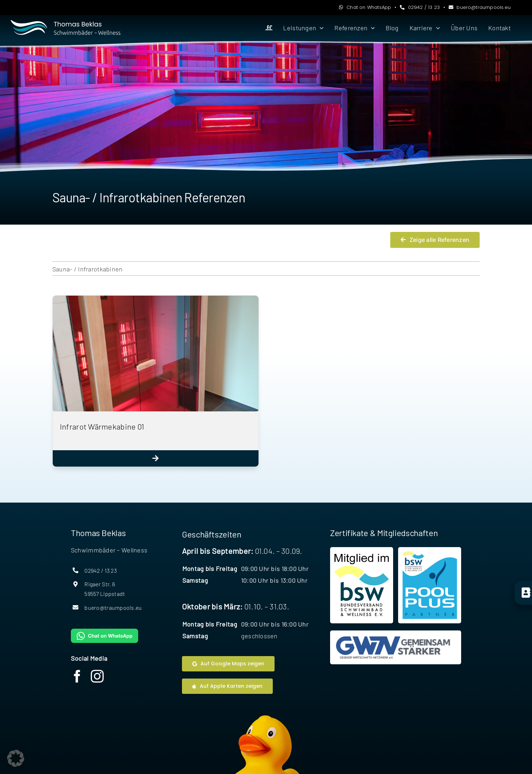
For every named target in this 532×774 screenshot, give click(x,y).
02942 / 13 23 (420, 7)
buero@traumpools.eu (480, 7)
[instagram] (97, 676)
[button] (16, 758)
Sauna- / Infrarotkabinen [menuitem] (87, 269)
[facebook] (77, 676)
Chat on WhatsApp (365, 7)
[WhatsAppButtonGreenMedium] (105, 632)
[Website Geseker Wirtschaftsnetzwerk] (396, 647)
